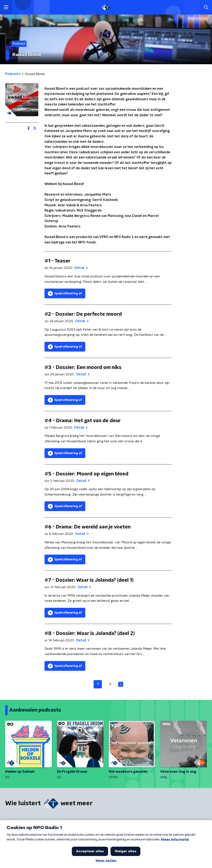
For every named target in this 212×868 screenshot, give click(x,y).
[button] (6, 7)
